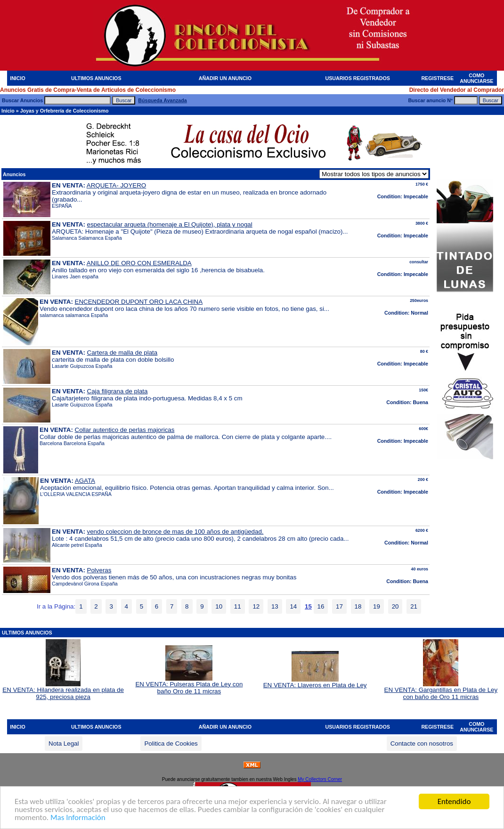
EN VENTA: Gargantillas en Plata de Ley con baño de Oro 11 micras (441, 691)
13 (275, 606)
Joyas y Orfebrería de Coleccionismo (65, 111)
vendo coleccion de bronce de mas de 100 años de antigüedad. (175, 532)
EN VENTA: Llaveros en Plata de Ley (315, 682)
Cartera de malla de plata (122, 353)
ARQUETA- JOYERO (116, 185)
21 (414, 606)
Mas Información (78, 818)
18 (358, 606)
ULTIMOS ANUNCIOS (96, 78)
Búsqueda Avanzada (162, 100)
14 (293, 606)
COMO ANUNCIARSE (476, 78)
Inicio (8, 111)
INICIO (18, 78)
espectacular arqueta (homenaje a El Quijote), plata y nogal (170, 224)
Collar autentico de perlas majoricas (125, 430)
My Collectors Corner (320, 779)
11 (238, 606)
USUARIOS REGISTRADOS (358, 78)
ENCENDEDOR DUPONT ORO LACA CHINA (139, 302)
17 (339, 606)
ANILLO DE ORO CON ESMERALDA (139, 263)
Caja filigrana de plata (118, 391)
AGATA (85, 481)
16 (321, 606)
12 (256, 606)
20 (395, 606)
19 (377, 606)
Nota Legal (64, 744)
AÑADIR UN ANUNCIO (225, 78)
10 (219, 606)
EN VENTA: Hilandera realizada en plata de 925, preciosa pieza (63, 691)
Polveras (99, 570)
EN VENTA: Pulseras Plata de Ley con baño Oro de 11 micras (189, 685)
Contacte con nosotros (422, 744)
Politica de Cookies (171, 744)
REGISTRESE (437, 78)
